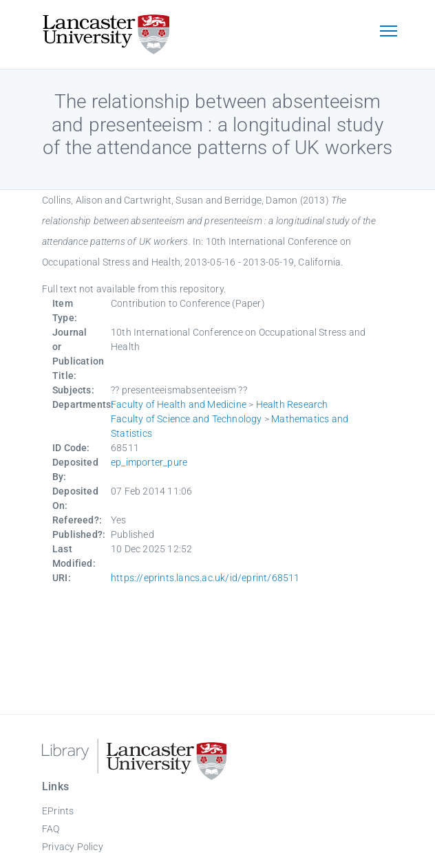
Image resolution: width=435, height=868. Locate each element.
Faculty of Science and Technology (187, 419)
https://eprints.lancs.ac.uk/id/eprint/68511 (205, 578)
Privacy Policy (73, 847)
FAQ (51, 829)
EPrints (58, 811)
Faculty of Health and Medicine (179, 404)
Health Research (292, 404)
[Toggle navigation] (388, 32)
